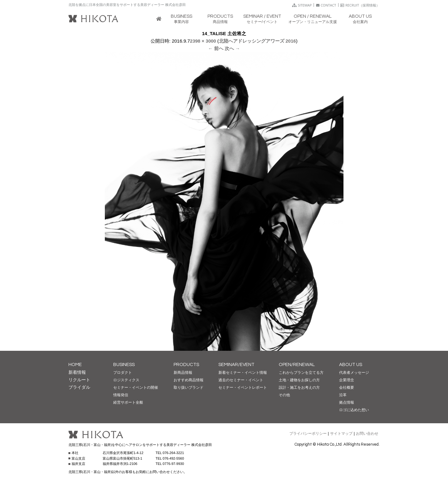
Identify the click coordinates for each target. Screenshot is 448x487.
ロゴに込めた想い (354, 410)
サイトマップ (341, 434)
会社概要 (347, 387)
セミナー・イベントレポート (243, 387)
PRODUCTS (186, 365)
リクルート (79, 380)
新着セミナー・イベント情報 (243, 373)
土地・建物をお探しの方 (299, 380)
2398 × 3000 (203, 41)
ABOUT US (351, 365)
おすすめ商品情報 (189, 380)
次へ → (232, 48)
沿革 (343, 395)
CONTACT (326, 5)
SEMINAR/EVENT (236, 365)
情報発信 (121, 395)
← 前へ (216, 48)
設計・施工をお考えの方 (299, 387)
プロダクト (123, 373)
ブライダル (79, 387)
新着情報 (77, 372)
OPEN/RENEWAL (297, 365)
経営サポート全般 (128, 402)
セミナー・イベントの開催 (136, 387)
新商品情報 (183, 373)
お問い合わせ (367, 434)
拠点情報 (347, 402)
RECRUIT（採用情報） (360, 5)
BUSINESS (124, 365)
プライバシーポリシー (308, 434)
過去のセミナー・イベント (241, 380)
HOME (75, 365)
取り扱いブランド (189, 387)
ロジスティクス (126, 380)
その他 (284, 395)
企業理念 (347, 380)
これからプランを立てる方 (301, 373)
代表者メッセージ (354, 373)
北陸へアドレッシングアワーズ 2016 (258, 41)
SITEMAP (302, 5)
